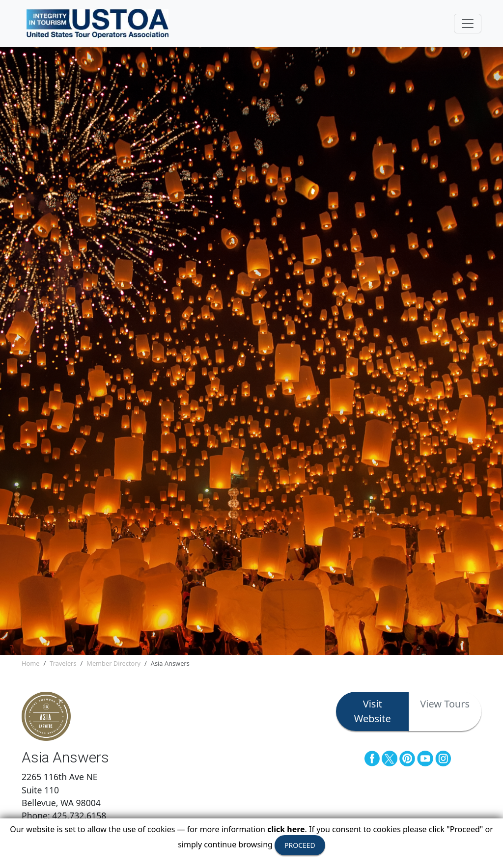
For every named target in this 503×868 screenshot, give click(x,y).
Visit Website (373, 711)
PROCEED (300, 845)
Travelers (63, 663)
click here (286, 829)
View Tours (445, 704)
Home (30, 663)
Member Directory (113, 663)
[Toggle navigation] (468, 24)
